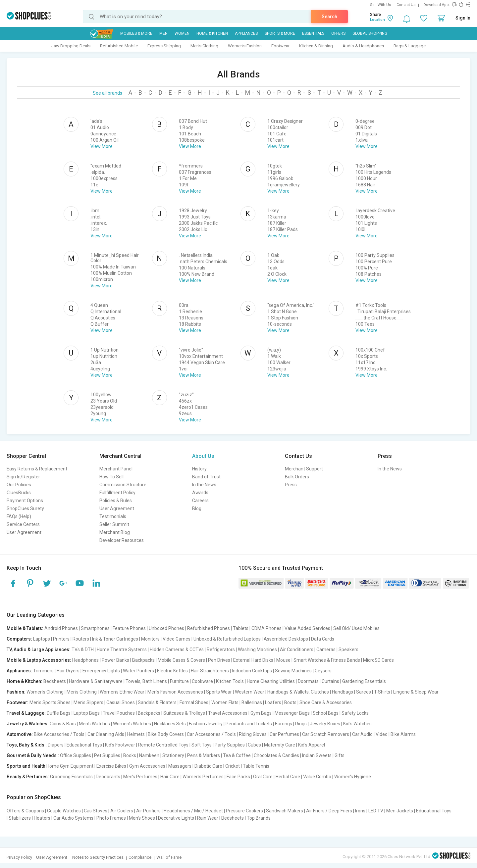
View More (102, 146)
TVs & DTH (83, 650)
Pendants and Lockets (249, 724)
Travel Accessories (228, 713)
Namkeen (149, 755)
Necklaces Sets (170, 724)
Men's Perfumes (140, 777)
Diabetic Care (208, 766)
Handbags (343, 692)
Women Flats (225, 702)
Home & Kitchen (212, 33)
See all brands (107, 93)
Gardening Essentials (364, 681)
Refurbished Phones (209, 628)
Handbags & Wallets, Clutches (298, 692)
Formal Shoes (194, 702)
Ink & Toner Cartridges (115, 639)
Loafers (273, 702)
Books (130, 755)
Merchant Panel (116, 469)
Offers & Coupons (25, 811)
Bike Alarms (403, 734)
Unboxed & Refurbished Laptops (227, 639)
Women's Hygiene (353, 777)
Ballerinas (252, 702)
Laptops (42, 639)
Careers (200, 501)
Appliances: (19, 671)
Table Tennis (256, 766)
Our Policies (19, 485)
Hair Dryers (68, 671)
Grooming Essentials (71, 777)
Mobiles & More (136, 33)
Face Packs (238, 777)
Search (329, 17)
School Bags (326, 713)
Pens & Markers (204, 755)
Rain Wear (208, 818)
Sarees (364, 692)
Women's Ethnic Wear (122, 692)
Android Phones (61, 628)
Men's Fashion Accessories (175, 692)
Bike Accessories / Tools (59, 734)
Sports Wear (219, 692)
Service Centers (23, 524)
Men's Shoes (142, 818)
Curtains (330, 681)
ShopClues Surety (25, 508)
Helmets (136, 734)
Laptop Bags (87, 713)
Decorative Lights (176, 818)
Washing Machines (257, 650)
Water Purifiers (138, 671)
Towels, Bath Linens (146, 681)
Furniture (179, 681)
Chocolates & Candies (276, 755)
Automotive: (20, 734)
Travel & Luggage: (26, 713)
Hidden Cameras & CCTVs (177, 650)
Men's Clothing (204, 46)
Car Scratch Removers (326, 734)
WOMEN (182, 33)
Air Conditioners (297, 650)
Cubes (254, 745)
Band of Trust (206, 477)
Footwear (280, 46)
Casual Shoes (121, 702)
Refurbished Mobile (119, 46)
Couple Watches (64, 811)
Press (291, 485)
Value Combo (317, 777)
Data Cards (323, 639)
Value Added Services (307, 628)
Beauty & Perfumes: (28, 777)
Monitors (150, 639)
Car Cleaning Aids (106, 734)
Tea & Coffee (237, 755)
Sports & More (280, 33)
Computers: (19, 639)
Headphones (85, 660)
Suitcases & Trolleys (184, 713)
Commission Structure (123, 485)
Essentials (313, 33)
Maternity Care (280, 745)
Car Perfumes (284, 734)
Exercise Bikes (111, 766)
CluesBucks (19, 493)
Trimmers (43, 671)
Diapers (56, 745)
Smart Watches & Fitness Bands (327, 660)
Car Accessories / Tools (211, 734)
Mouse (283, 660)
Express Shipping (164, 46)
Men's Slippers (88, 702)
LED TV (376, 811)
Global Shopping (370, 33)
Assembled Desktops (286, 639)
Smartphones (95, 628)
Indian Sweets (317, 755)
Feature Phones (129, 628)
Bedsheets (55, 681)
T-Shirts (382, 692)
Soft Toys (202, 745)
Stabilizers (20, 818)
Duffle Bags (59, 713)
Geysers (323, 671)
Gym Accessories (147, 766)
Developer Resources (122, 540)
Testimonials (113, 516)
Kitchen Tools (230, 681)
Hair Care (170, 777)
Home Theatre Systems (122, 650)
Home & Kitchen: (25, 681)
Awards (200, 493)
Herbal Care (288, 777)
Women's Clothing (45, 692)
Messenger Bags (292, 713)
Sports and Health (26, 766)
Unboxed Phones (166, 628)
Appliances (246, 33)
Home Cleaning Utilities (271, 681)
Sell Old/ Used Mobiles (356, 628)
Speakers (348, 650)
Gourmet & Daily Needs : (33, 755)
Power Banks (115, 660)
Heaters (42, 818)
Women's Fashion (245, 46)
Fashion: (16, 692)
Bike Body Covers (166, 734)
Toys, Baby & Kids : (27, 745)
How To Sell (111, 477)
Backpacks (143, 660)
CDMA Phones (266, 628)
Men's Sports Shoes (50, 702)
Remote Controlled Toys (163, 745)
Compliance (140, 857)
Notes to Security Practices (98, 857)
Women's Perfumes (203, 777)
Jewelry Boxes (325, 724)
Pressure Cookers (244, 811)
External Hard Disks (253, 660)
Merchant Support (304, 469)
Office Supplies (76, 755)
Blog (197, 508)
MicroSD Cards (378, 660)
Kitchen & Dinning (316, 46)
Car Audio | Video (370, 734)
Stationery (173, 755)
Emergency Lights (101, 671)
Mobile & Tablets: (25, 628)
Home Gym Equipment (70, 766)
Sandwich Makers (285, 811)
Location (377, 20)
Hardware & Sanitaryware (96, 681)
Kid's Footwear (120, 745)
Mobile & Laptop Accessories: (39, 660)
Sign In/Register (23, 477)
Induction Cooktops (252, 671)
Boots (290, 702)
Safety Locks (355, 713)
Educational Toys (84, 745)
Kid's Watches (357, 724)
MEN (163, 33)
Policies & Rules (116, 501)
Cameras (326, 650)
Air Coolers (122, 811)
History (199, 469)
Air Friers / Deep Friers (329, 811)
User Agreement (24, 532)
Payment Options (25, 501)
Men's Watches (94, 724)
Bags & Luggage (410, 46)
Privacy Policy (19, 857)
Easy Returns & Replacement (37, 469)
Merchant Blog (115, 532)
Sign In (463, 18)
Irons (360, 811)
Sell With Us (380, 5)
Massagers (180, 766)
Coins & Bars (63, 724)
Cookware (202, 681)
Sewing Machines (293, 671)
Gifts (340, 755)
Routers (81, 639)
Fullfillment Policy (117, 493)
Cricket (233, 766)
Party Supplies (230, 745)
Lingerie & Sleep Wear (416, 692)
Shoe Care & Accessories (326, 702)
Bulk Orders (297, 477)
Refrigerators (221, 650)
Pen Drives (219, 660)
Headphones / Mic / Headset (193, 811)
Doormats (308, 681)
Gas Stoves (96, 811)
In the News (204, 485)
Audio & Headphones (363, 46)
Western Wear (250, 692)
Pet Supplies (107, 755)
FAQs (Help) (19, 516)
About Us (203, 456)
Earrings (284, 724)
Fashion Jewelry (206, 724)
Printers (61, 639)
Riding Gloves (253, 734)
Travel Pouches (119, 713)
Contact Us (406, 5)
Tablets (241, 628)
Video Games (177, 639)
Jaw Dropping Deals (71, 46)
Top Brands (259, 818)
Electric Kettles (172, 671)
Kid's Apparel (312, 745)
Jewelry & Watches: (28, 724)
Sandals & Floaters (157, 702)
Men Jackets (400, 811)
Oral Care (263, 777)
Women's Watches (132, 724)
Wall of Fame (169, 857)
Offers (338, 33)
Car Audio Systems (73, 818)
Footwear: (18, 702)
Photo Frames (111, 818)
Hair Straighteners (210, 671)
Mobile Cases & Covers (181, 660)
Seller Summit (114, 524)
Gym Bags (261, 713)
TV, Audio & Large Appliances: (39, 650)
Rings (301, 724)
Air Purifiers (148, 811)
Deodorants (108, 777)
